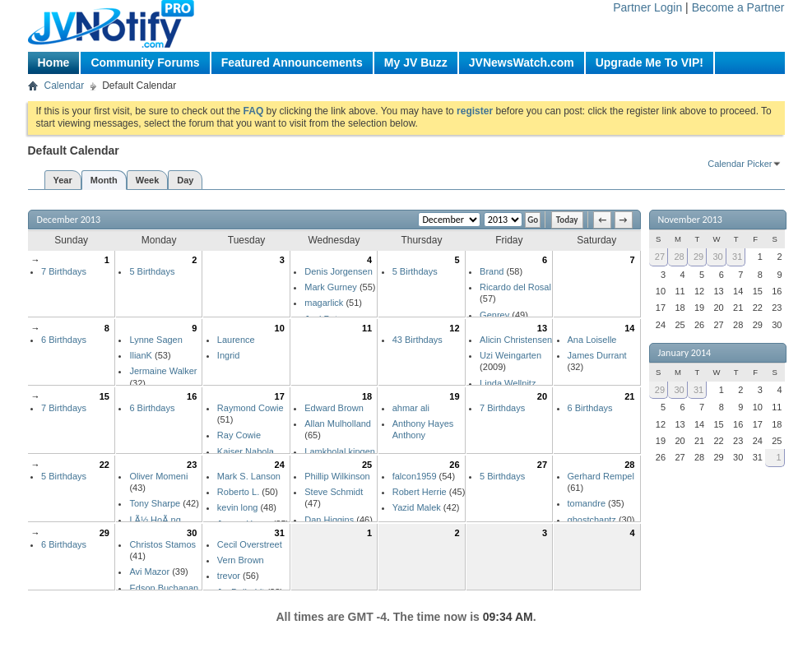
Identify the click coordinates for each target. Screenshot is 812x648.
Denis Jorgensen (339, 271)
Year (63, 180)
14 (629, 328)
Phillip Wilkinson (337, 476)
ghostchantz (592, 520)
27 (542, 465)
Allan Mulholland (338, 424)
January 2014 (685, 353)
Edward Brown (334, 408)
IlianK (141, 355)
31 (280, 533)
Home (54, 62)
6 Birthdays (64, 340)
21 (629, 396)
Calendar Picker (740, 164)
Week (148, 180)
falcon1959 (415, 476)
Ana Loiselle (592, 340)
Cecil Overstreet (250, 544)
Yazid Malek (417, 507)
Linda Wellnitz (508, 383)
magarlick (324, 303)
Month (104, 180)
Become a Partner (738, 7)
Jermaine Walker (163, 371)
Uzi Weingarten (510, 355)
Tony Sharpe (155, 503)
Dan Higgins (329, 520)
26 (454, 465)
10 (280, 328)
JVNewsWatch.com (522, 62)
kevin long (238, 507)
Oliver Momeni (158, 476)
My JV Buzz (416, 62)
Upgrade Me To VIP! (650, 62)
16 (192, 396)
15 (104, 396)
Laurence (236, 340)
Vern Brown (241, 560)
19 (454, 396)
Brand (492, 271)
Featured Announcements (292, 62)
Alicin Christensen (516, 340)
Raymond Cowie (251, 408)
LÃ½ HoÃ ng (155, 520)
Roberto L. (238, 492)
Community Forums (145, 62)
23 (192, 465)
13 (542, 328)
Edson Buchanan (164, 588)
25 (367, 465)
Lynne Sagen (155, 340)
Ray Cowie (239, 435)
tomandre (587, 503)
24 (280, 465)
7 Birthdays (64, 271)
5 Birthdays (152, 271)
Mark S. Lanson (249, 476)
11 (367, 328)
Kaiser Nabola (246, 451)
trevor (229, 576)
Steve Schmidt (334, 492)
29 (104, 533)
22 (104, 465)
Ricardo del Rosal (515, 287)
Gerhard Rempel (601, 476)
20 (542, 396)
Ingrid (229, 355)
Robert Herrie (420, 492)
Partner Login (647, 7)
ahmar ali (411, 408)
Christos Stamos (162, 544)
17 (280, 396)
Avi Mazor (149, 572)
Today (567, 220)
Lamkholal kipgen (340, 451)
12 (454, 328)
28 (629, 465)
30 (192, 533)
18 (367, 396)
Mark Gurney (331, 287)
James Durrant (597, 355)
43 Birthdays (418, 340)
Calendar (65, 86)
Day (185, 180)
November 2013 (690, 220)
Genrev (494, 315)
